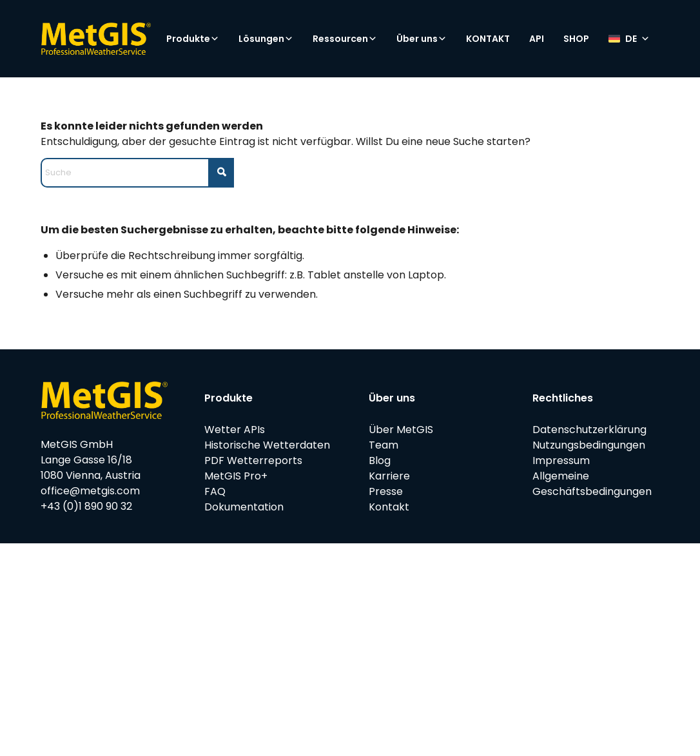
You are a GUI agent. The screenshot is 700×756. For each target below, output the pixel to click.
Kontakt (389, 507)
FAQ (215, 491)
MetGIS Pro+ (236, 476)
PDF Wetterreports (253, 460)
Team (384, 445)
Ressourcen (345, 39)
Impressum (561, 460)
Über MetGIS (401, 430)
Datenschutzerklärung (589, 430)
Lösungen (266, 39)
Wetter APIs (235, 430)
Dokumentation (244, 507)
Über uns (422, 39)
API (537, 39)
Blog (380, 460)
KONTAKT (488, 39)
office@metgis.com (90, 491)
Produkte (193, 39)
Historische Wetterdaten (267, 445)
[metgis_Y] (96, 39)
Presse (386, 491)
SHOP (576, 39)
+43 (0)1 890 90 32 (86, 506)
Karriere (389, 476)
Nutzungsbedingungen (589, 445)
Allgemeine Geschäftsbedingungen (592, 484)
